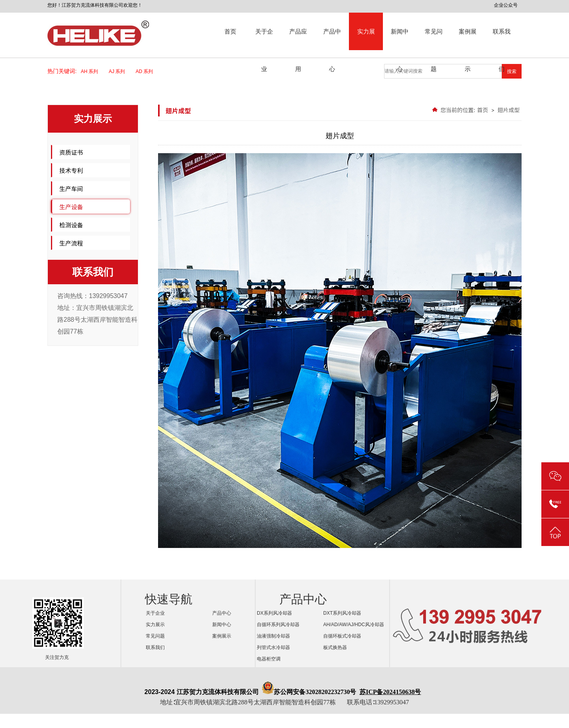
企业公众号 (506, 5)
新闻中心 (400, 39)
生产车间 (71, 189)
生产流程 (71, 243)
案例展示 (468, 39)
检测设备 (71, 225)
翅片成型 (509, 110)
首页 (230, 31)
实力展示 (366, 39)
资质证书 (71, 152)
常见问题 (434, 39)
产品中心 (332, 39)
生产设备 (71, 207)
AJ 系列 (119, 71)
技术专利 (71, 170)
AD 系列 (147, 71)
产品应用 (298, 39)
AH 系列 (92, 71)
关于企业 (264, 39)
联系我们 (502, 39)
